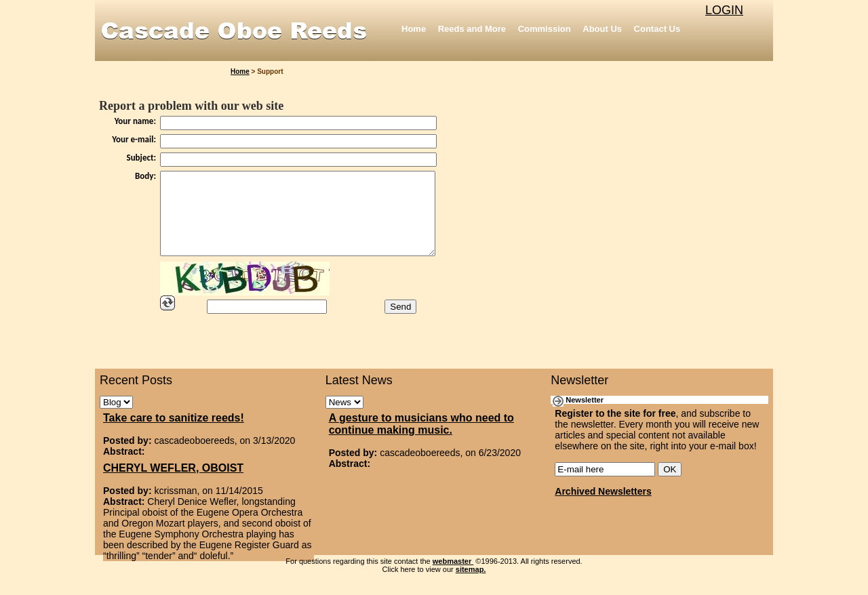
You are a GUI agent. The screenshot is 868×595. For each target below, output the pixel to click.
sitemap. (471, 586)
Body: (145, 176)
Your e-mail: (134, 139)
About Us (602, 29)
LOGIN (724, 10)
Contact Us (657, 29)
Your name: (135, 121)
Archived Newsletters (603, 508)
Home (414, 29)
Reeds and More (472, 29)
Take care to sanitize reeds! (174, 434)
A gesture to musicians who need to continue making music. (421, 440)
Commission (545, 29)
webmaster (453, 577)
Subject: (142, 158)
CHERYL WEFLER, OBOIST (173, 484)
